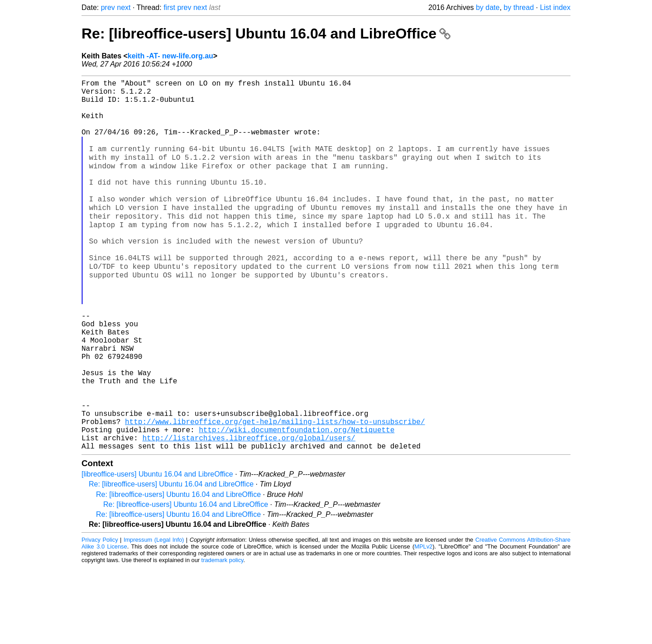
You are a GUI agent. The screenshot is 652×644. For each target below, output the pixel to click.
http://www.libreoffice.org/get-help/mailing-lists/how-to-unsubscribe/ (275, 493)
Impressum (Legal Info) (154, 617)
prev (108, 7)
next (124, 7)
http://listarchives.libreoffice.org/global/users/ (249, 513)
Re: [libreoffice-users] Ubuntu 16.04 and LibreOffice (266, 33)
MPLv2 (423, 623)
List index (555, 7)
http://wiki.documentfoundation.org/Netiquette (297, 503)
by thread (519, 7)
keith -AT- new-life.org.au (170, 56)
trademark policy (223, 637)
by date (488, 7)
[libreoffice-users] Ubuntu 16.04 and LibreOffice (157, 551)
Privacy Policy (100, 617)
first (169, 7)
